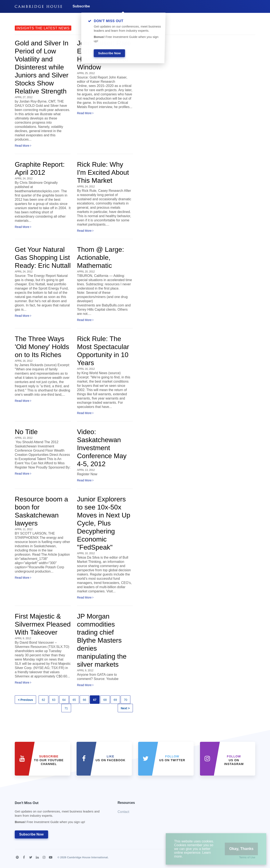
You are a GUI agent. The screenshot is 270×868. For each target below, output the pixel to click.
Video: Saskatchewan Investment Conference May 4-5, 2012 (102, 448)
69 (115, 700)
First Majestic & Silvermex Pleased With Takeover (43, 624)
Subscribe (81, 6)
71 (66, 708)
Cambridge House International (87, 857)
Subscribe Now (31, 834)
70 (126, 700)
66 (85, 700)
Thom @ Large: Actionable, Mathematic (101, 257)
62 (43, 700)
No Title (26, 432)
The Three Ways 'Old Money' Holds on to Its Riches (42, 347)
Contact (124, 812)
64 (64, 700)
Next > (125, 708)
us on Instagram (234, 760)
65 (74, 700)
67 (95, 700)
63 (54, 700)
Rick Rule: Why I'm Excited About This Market (103, 172)
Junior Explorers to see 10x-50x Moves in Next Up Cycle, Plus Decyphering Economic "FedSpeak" (104, 523)
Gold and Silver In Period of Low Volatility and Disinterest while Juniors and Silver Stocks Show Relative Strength (42, 67)
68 (105, 700)
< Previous (25, 700)
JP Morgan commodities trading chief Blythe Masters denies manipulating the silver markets (102, 640)
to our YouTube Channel (49, 760)
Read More (23, 146)
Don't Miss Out (61, 814)
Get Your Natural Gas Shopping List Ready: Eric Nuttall (43, 257)
